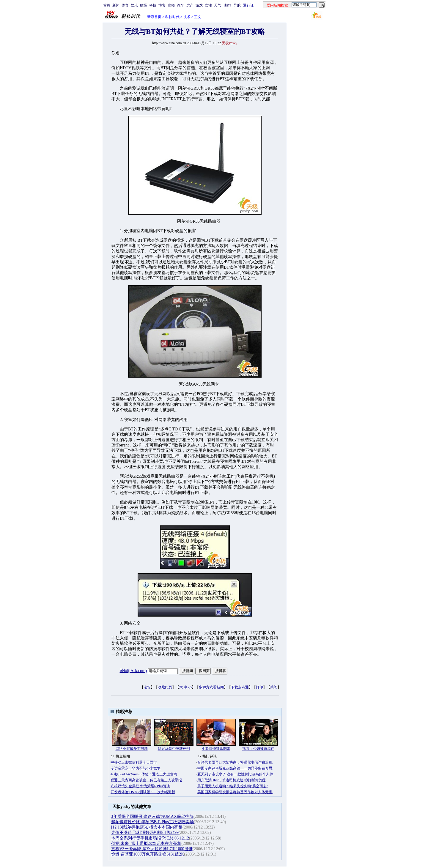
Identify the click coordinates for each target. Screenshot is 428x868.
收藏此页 (165, 687)
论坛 (147, 687)
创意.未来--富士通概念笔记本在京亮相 (146, 844)
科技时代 (172, 17)
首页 (107, 5)
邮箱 (228, 5)
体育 (125, 5)
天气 (218, 5)
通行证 (248, 5)
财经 (144, 5)
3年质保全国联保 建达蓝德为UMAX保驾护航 (152, 816)
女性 (208, 5)
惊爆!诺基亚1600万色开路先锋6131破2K (148, 854)
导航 (237, 5)
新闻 (116, 5)
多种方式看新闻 (211, 687)
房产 (190, 5)
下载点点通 (240, 687)
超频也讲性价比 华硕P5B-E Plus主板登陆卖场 (152, 822)
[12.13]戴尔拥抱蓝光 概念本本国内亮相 (147, 827)
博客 (162, 5)
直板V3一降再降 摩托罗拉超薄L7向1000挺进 (152, 849)
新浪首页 (154, 17)
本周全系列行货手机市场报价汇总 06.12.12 (150, 838)
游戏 (199, 5)
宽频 (171, 5)
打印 (259, 687)
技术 (187, 17)
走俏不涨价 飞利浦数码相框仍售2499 (145, 833)
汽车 (180, 5)
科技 (153, 5)
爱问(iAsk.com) (133, 671)
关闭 (274, 687)
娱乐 (134, 5)
